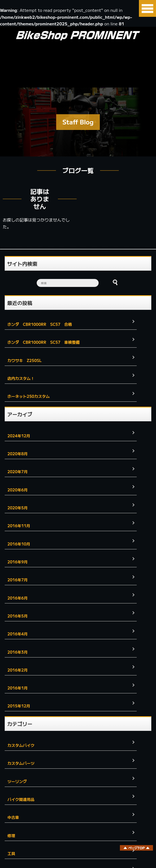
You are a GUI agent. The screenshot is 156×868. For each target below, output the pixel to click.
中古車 (13, 817)
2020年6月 (18, 490)
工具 (11, 853)
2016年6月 (18, 598)
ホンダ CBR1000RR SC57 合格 (40, 324)
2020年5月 (18, 508)
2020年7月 (18, 472)
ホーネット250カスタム (29, 396)
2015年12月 (19, 706)
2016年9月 (18, 562)
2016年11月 (19, 526)
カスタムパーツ (21, 763)
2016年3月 (18, 652)
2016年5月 (18, 616)
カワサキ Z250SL (26, 360)
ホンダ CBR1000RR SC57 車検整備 (44, 342)
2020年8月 (18, 454)
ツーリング (17, 781)
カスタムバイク (21, 745)
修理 (11, 835)
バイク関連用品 (21, 799)
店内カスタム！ (21, 378)
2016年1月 (18, 688)
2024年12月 (19, 436)
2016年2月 (18, 670)
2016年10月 (19, 544)
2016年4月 (18, 634)
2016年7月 (18, 580)
